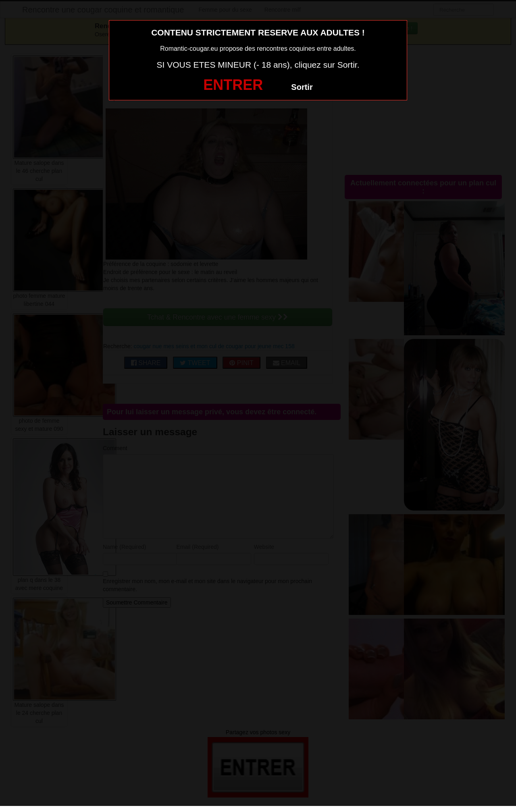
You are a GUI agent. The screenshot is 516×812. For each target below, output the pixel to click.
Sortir (302, 87)
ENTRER (233, 85)
